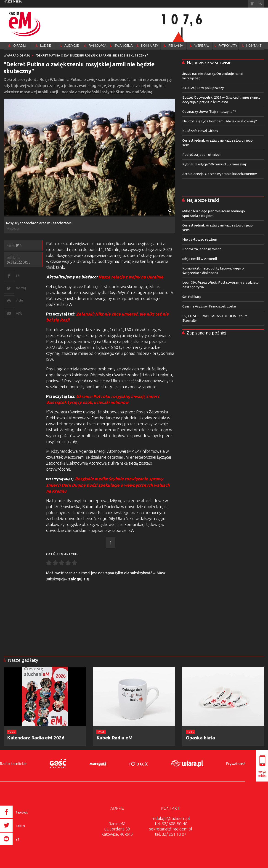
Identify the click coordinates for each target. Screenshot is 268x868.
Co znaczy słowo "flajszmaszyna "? (209, 112)
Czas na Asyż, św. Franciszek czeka (209, 306)
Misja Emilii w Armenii (200, 259)
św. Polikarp (192, 297)
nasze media (13, 1)
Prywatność (236, 764)
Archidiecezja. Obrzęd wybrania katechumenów (220, 174)
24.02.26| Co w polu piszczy (203, 88)
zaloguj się (79, 579)
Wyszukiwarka (260, 4)
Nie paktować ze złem (200, 239)
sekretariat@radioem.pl (171, 829)
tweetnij (21, 288)
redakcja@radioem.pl (171, 818)
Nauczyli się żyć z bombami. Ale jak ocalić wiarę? (220, 121)
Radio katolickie (13, 764)
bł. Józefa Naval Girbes (200, 131)
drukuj (20, 300)
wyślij (19, 313)
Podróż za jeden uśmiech (202, 155)
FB (18, 276)
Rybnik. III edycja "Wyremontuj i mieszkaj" (215, 164)
